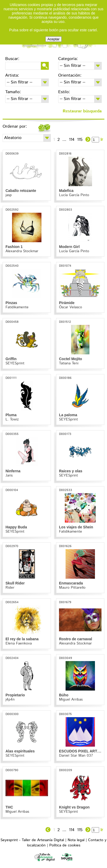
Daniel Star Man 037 (76, 756)
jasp (9, 195)
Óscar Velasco (71, 307)
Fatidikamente (17, 307)
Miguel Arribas (71, 700)
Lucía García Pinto (74, 195)
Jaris (9, 475)
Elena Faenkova (19, 643)
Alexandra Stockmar (22, 251)
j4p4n (10, 700)
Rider (10, 588)
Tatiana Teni (69, 363)
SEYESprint (15, 363)
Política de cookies (65, 845)
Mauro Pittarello (72, 588)
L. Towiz (12, 419)
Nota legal (76, 840)
